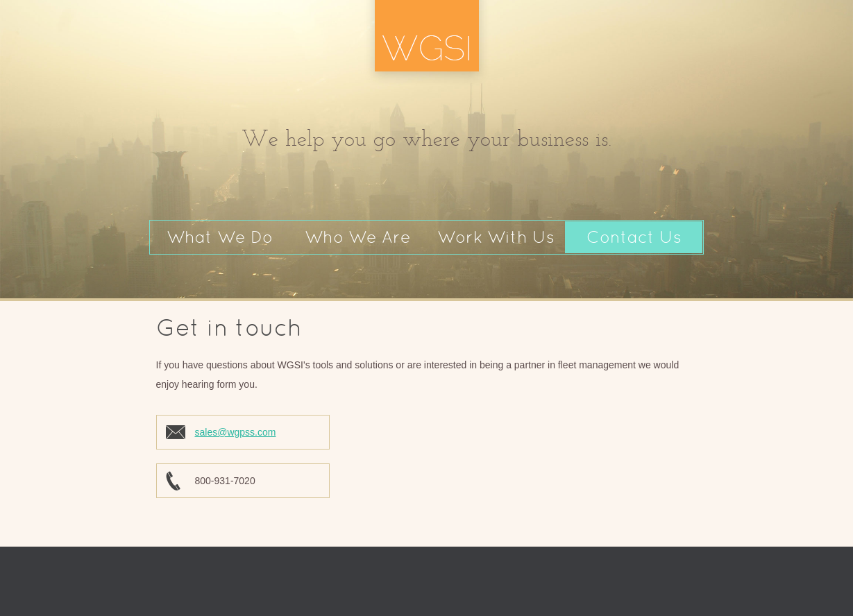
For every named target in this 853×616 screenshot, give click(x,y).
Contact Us (634, 237)
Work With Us (496, 237)
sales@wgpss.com (236, 432)
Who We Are (358, 237)
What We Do (220, 237)
